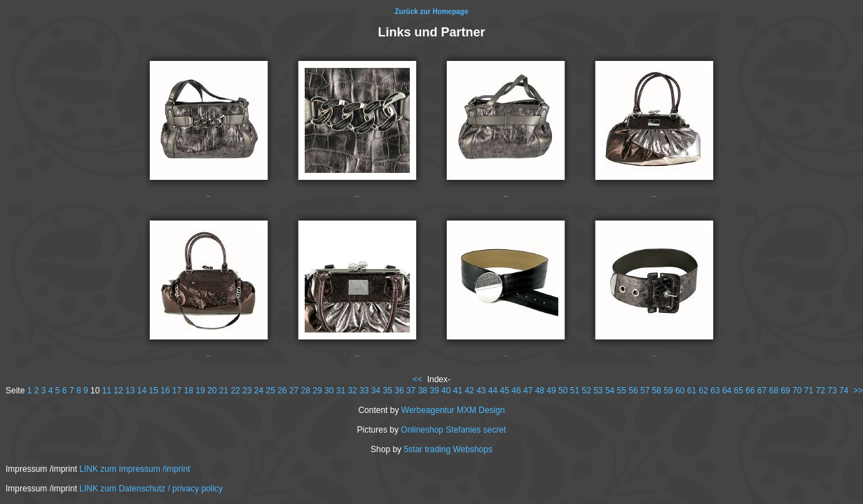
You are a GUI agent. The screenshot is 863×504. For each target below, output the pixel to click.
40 (446, 391)
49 (551, 391)
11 (107, 391)
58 (657, 391)
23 (247, 391)
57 (645, 391)
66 (750, 391)
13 (130, 391)
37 (411, 391)
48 (540, 391)
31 (341, 391)
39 (434, 391)
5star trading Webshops (448, 449)
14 (142, 391)
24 (259, 391)
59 (668, 391)
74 (844, 391)
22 (235, 391)
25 (270, 391)
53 (598, 391)
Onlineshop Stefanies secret (453, 430)
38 (423, 391)
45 (505, 391)
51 (575, 391)
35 (388, 391)
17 (177, 391)
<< (417, 379)
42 (469, 391)
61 (692, 391)
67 (762, 391)
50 (563, 391)
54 (610, 391)
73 (832, 391)
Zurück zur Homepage (431, 12)
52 (586, 391)
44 (493, 391)
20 (212, 391)
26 (282, 391)
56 (633, 391)
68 (774, 391)
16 (165, 391)
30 (329, 391)
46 (516, 391)
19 (200, 391)
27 (294, 391)
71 (809, 391)
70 (797, 391)
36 (399, 391)
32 (352, 391)
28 (306, 391)
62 (704, 391)
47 (528, 391)
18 (189, 391)
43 (481, 391)
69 (785, 391)
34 (376, 391)
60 (680, 391)
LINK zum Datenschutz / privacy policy (151, 489)
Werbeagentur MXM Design (453, 410)
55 (622, 391)
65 (739, 391)
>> (858, 391)
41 (458, 391)
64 (727, 391)
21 (224, 391)
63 (715, 391)
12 (118, 391)
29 (317, 391)
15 (153, 391)
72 (821, 391)
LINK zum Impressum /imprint (134, 469)
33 (364, 391)
